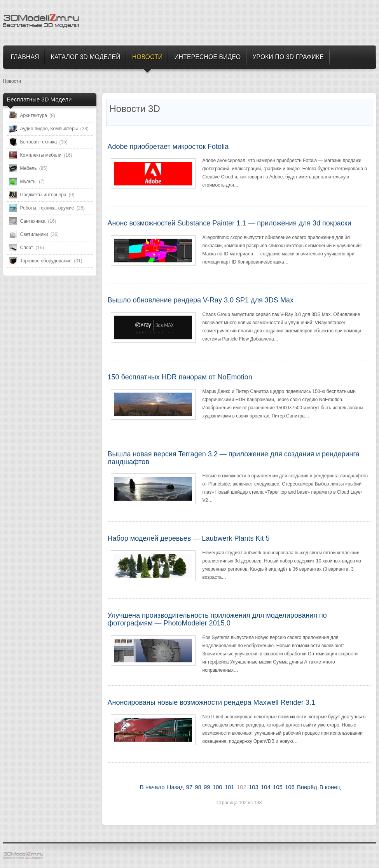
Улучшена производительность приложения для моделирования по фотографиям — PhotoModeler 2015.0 (217, 619)
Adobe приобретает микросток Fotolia (168, 147)
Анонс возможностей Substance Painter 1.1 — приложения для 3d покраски (230, 223)
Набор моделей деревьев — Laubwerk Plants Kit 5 (189, 538)
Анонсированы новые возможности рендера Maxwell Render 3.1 (211, 702)
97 (189, 787)
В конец (330, 787)
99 (207, 787)
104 (266, 787)
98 (198, 787)
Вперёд (307, 787)
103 (254, 787)
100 (217, 787)
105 (278, 787)
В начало (152, 787)
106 (290, 787)
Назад (176, 787)
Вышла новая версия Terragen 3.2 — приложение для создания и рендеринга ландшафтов (234, 458)
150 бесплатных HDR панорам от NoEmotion (180, 377)
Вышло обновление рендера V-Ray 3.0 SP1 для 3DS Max (201, 300)
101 (230, 787)
